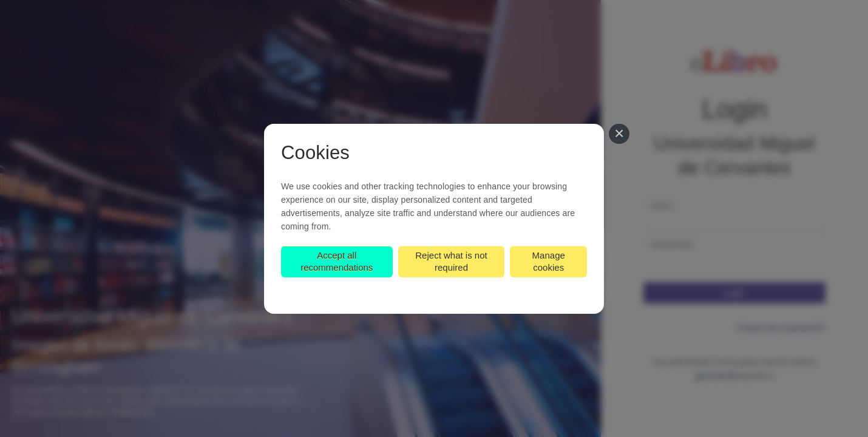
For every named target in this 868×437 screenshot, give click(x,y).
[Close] (619, 134)
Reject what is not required (451, 261)
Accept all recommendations (337, 261)
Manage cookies (549, 261)
